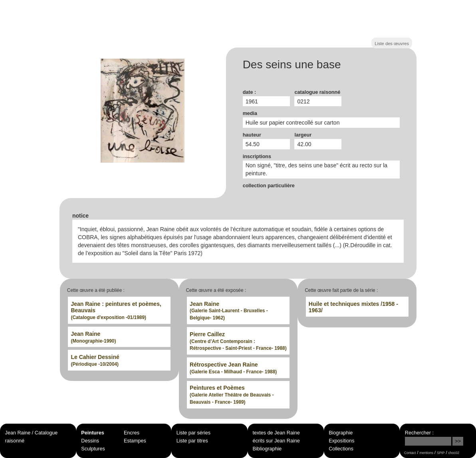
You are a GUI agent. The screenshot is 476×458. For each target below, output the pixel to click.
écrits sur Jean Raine (276, 441)
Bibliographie (267, 449)
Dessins (90, 441)
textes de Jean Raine (276, 433)
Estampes (135, 441)
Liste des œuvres (392, 44)
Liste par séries (193, 433)
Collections (341, 449)
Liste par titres (192, 441)
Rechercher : (419, 433)
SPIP (441, 453)
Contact (410, 453)
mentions (426, 453)
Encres (132, 433)
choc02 (454, 453)
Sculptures (93, 449)
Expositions (341, 441)
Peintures (92, 433)
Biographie (341, 433)
